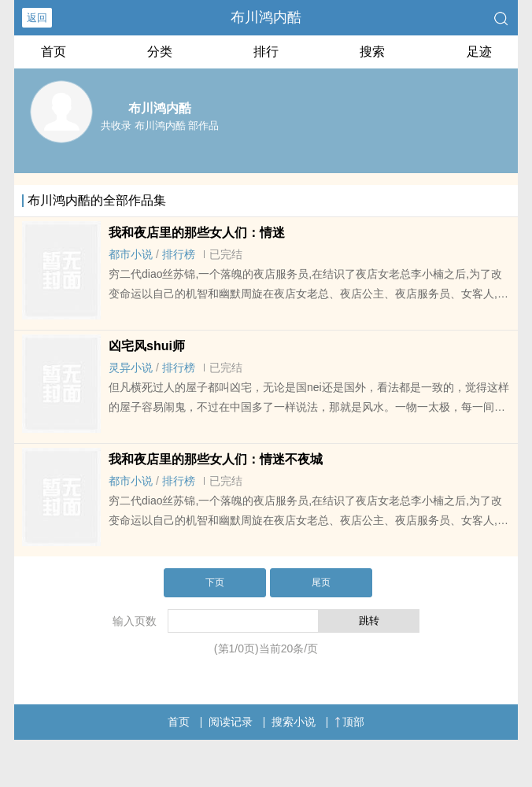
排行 (266, 52)
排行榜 (179, 254)
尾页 (321, 582)
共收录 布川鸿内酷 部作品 (160, 126)
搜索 (372, 52)
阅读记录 (231, 722)
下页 (215, 582)
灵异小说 (131, 368)
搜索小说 (294, 722)
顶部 (349, 722)
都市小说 (131, 254)
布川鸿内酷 (266, 17)
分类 (160, 52)
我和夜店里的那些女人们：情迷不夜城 (216, 459)
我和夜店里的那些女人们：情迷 (197, 233)
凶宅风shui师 (147, 346)
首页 (54, 52)
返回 (37, 18)
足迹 (479, 52)
